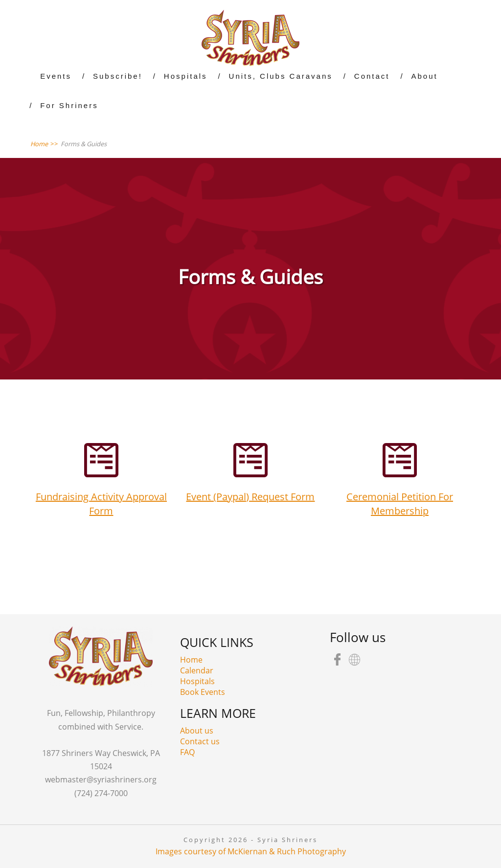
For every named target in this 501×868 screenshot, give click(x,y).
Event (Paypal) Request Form (250, 497)
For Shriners (69, 105)
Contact (372, 76)
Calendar (197, 670)
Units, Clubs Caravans (281, 76)
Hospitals (186, 76)
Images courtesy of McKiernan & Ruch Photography (251, 851)
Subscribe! (118, 76)
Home (191, 660)
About (425, 76)
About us (197, 731)
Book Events (203, 692)
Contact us (200, 741)
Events (56, 76)
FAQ (187, 752)
